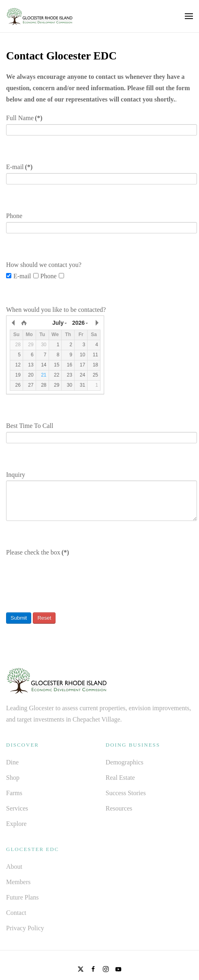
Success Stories (126, 793)
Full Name (24, 118)
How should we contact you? (44, 265)
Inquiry (16, 475)
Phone (14, 216)
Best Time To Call (30, 426)
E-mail (19, 167)
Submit (19, 618)
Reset (44, 618)
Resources (119, 808)
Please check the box (37, 552)
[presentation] (68, 574)
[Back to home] (40, 16)
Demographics (125, 762)
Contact (16, 913)
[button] (189, 16)
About (14, 867)
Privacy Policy (25, 928)
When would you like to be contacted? (56, 310)
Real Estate (120, 778)
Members (18, 882)
